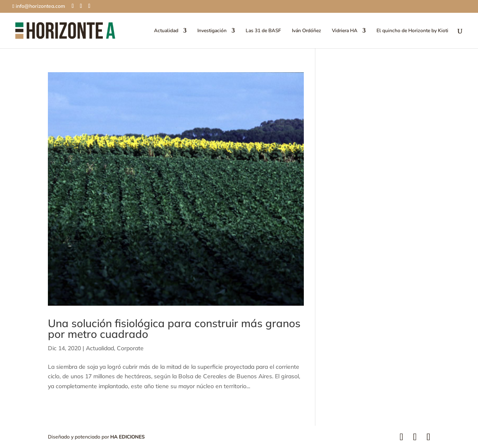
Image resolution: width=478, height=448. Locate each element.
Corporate (130, 348)
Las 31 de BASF (263, 31)
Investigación (212, 31)
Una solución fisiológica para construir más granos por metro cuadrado (174, 329)
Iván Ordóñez (306, 31)
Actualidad (166, 31)
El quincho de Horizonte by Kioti (412, 31)
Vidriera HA (345, 31)
